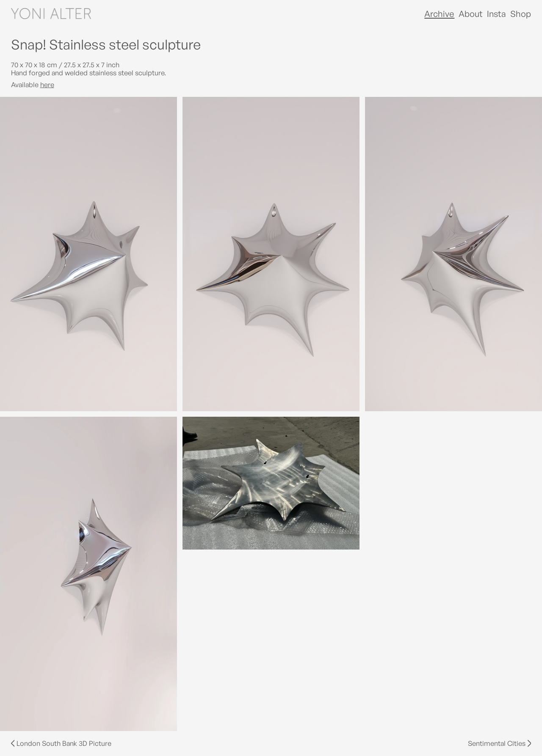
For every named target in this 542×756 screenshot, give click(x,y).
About (471, 14)
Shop (521, 14)
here (47, 85)
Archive (439, 14)
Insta (496, 14)
